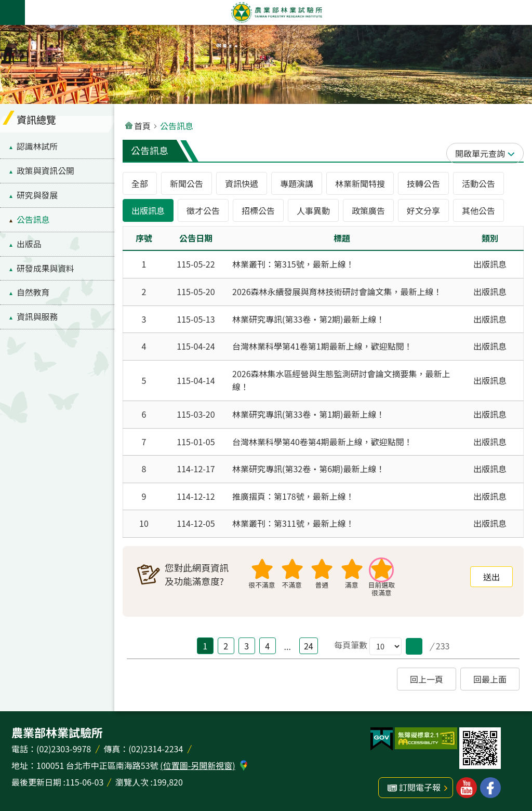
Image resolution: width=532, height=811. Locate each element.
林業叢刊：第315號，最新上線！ (293, 264)
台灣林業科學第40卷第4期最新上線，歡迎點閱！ (322, 442)
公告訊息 (33, 220)
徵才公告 (203, 210)
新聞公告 (187, 183)
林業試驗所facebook (490, 788)
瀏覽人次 (132, 782)
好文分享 (423, 210)
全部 (140, 183)
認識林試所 (37, 146)
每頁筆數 (351, 645)
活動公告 (478, 183)
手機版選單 (12, 12)
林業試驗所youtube (467, 788)
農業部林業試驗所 (276, 12)
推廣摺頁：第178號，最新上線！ (293, 496)
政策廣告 (368, 210)
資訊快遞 (242, 183)
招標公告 (258, 210)
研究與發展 (37, 195)
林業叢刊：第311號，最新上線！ (293, 523)
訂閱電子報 (420, 787)
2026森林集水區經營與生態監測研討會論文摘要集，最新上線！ (341, 380)
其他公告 (478, 210)
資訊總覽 (36, 119)
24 (309, 646)
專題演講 (297, 183)
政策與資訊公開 (45, 171)
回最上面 (490, 679)
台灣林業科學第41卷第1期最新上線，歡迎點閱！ (322, 346)
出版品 (29, 244)
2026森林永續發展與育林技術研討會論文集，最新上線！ (337, 291)
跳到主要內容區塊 (5, 5)
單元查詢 (488, 153)
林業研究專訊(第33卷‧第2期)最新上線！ (308, 319)
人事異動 (313, 210)
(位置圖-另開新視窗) (197, 765)
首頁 (142, 126)
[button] (414, 646)
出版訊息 (148, 210)
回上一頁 (427, 679)
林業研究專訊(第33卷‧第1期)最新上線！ (308, 414)
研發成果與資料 (45, 268)
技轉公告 (423, 183)
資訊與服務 (37, 317)
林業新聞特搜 (360, 183)
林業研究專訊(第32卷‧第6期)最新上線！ (308, 469)
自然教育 (33, 292)
